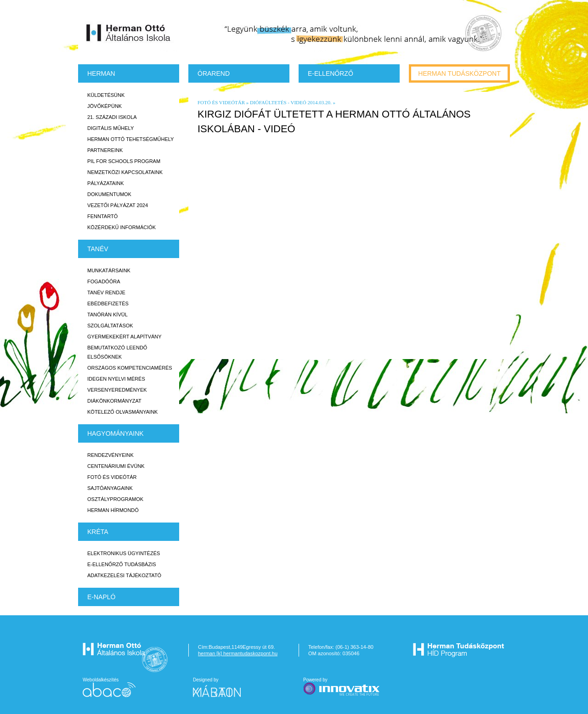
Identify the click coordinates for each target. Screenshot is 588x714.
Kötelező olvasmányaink (122, 412)
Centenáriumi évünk (116, 466)
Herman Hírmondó (113, 510)
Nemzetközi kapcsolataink (125, 172)
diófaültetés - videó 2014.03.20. (291, 102)
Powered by (342, 687)
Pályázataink (105, 183)
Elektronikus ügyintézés (124, 553)
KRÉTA (98, 532)
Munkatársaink (109, 270)
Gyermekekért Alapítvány (124, 337)
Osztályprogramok (115, 499)
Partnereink (105, 150)
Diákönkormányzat (114, 401)
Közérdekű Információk (122, 227)
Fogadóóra (104, 281)
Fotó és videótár (112, 477)
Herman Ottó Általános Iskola (129, 33)
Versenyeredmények (117, 390)
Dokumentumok (109, 194)
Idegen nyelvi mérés (116, 379)
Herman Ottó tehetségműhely (130, 139)
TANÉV (98, 249)
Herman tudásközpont (459, 73)
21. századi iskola (112, 117)
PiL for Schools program (124, 161)
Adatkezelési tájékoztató (124, 575)
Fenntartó (102, 216)
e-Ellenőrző (331, 73)
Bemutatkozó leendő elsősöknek (117, 352)
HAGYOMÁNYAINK (116, 433)
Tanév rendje (106, 292)
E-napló (101, 597)
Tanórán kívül (107, 315)
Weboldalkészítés (109, 687)
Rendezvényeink (110, 455)
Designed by (222, 687)
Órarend (214, 73)
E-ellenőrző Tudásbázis (122, 564)
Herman (101, 73)
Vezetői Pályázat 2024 (118, 205)
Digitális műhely (110, 128)
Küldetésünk (106, 95)
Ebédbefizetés (108, 304)
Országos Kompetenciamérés (130, 368)
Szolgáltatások (110, 326)
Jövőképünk (105, 106)
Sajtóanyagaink (110, 488)
